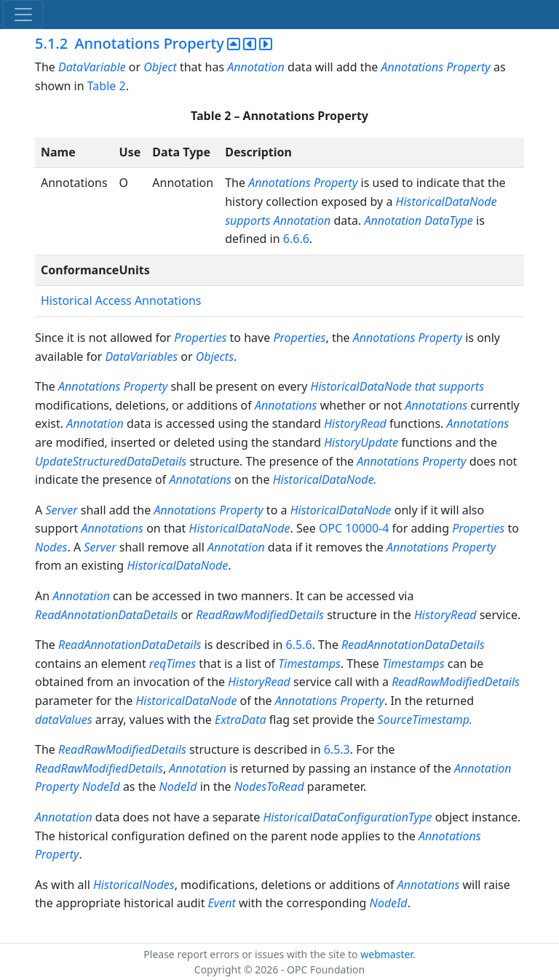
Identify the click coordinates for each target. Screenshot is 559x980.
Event (222, 903)
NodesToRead (269, 786)
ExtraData (242, 720)
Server (61, 510)
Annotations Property (436, 67)
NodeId (101, 786)
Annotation (256, 67)
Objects (215, 356)
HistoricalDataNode (342, 510)
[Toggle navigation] (23, 15)
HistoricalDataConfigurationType (347, 817)
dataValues (64, 720)
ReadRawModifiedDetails (260, 615)
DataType (449, 220)
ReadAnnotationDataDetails (107, 615)
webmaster (386, 954)
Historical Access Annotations (121, 300)
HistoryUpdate (361, 442)
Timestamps (309, 664)
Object (160, 67)
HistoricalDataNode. (325, 479)
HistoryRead (355, 423)
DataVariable (92, 67)
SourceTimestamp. (425, 720)
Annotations (279, 183)
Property (336, 183)
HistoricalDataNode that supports (398, 386)
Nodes (51, 547)
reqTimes (173, 664)
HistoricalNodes (134, 885)
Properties (200, 338)
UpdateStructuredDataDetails (111, 461)
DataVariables (141, 356)
